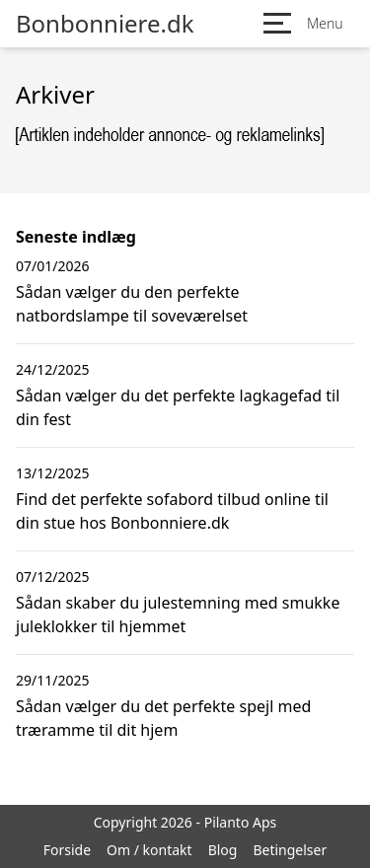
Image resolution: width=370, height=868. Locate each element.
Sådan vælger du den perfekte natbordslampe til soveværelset (132, 304)
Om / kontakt (149, 850)
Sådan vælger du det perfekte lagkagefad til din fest (178, 407)
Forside (67, 850)
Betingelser (290, 850)
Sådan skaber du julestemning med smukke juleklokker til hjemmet (178, 615)
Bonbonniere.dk (105, 24)
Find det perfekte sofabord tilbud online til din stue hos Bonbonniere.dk (172, 511)
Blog (223, 850)
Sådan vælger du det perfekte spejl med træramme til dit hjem (163, 718)
